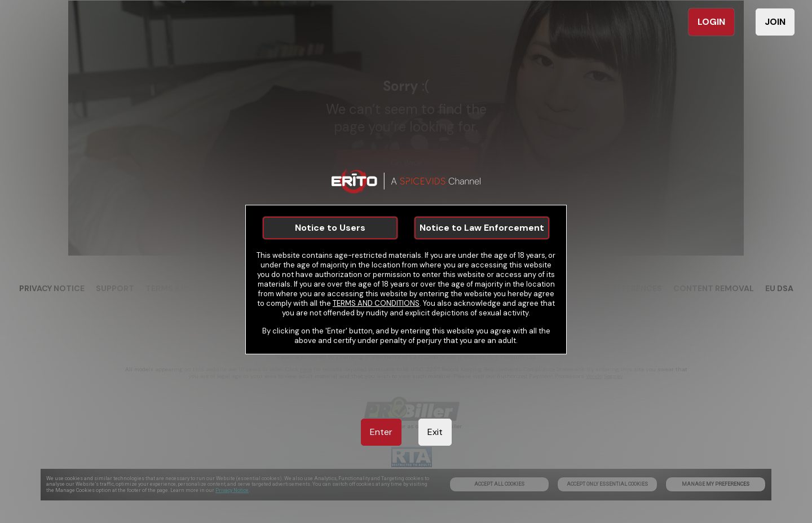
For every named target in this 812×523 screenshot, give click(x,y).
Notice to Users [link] (330, 228)
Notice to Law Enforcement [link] (482, 228)
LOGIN (711, 22)
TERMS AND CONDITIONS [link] (376, 303)
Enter (381, 432)
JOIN (775, 22)
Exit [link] (435, 432)
